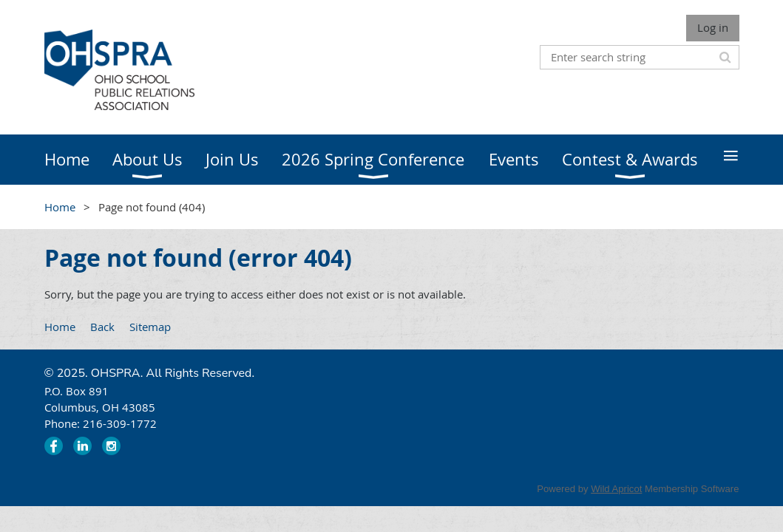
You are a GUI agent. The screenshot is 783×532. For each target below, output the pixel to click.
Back (102, 327)
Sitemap (150, 327)
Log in (713, 27)
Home (60, 207)
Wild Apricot (616, 489)
